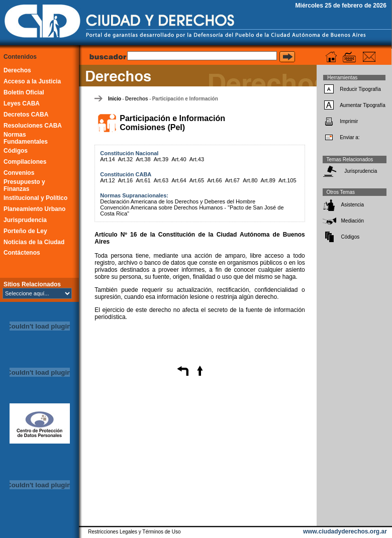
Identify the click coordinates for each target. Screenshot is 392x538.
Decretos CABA (26, 115)
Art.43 (197, 159)
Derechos (17, 70)
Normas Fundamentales (26, 138)
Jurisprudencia (25, 220)
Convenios (19, 173)
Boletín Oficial (24, 92)
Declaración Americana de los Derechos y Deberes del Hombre (178, 201)
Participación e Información (185, 99)
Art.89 (268, 180)
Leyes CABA (22, 103)
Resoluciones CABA (33, 126)
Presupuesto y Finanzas (24, 185)
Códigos (16, 151)
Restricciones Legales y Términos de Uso (134, 532)
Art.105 (287, 180)
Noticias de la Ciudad (34, 242)
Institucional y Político (35, 198)
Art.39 (161, 159)
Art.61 (143, 180)
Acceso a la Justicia (32, 81)
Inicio (115, 99)
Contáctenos (22, 253)
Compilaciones (25, 162)
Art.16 (125, 180)
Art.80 (250, 180)
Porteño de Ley (25, 231)
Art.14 (107, 159)
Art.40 (179, 159)
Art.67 (232, 180)
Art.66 (214, 180)
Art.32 (125, 159)
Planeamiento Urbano (34, 209)
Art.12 (107, 180)
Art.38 (143, 159)
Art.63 (161, 180)
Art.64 (179, 180)
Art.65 (197, 180)
